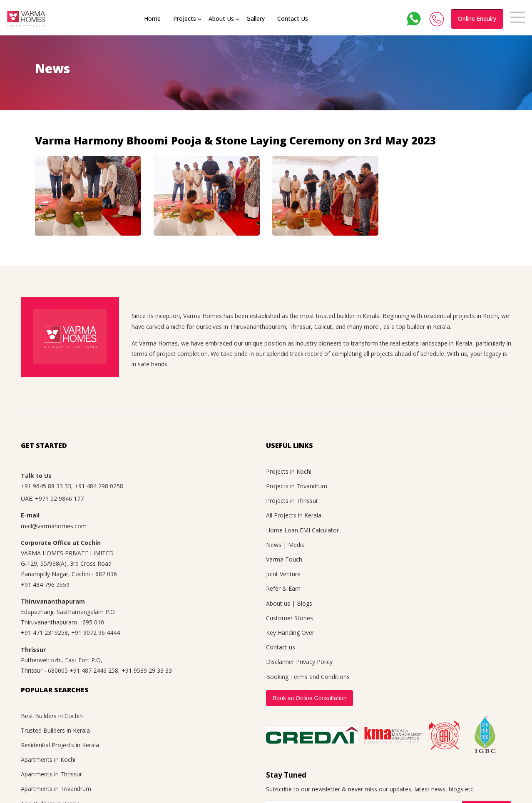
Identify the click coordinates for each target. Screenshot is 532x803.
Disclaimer (280, 662)
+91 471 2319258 (44, 633)
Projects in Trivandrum (297, 486)
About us (278, 603)
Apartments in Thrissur (51, 774)
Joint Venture (283, 574)
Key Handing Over (290, 633)
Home (153, 19)
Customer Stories (290, 618)
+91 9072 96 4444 (96, 633)
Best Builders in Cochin (52, 716)
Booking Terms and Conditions (308, 677)
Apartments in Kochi (48, 759)
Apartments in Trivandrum (56, 789)
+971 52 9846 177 (59, 498)
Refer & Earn (283, 588)
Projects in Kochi (289, 471)
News (274, 545)
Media (296, 545)
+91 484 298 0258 (99, 486)
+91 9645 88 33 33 (46, 486)
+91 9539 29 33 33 (147, 670)
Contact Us (293, 19)
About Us (222, 19)
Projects (185, 19)
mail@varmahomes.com (54, 526)
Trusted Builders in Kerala (55, 730)
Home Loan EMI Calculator (302, 530)
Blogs (305, 603)
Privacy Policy (314, 662)
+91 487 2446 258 (94, 670)
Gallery (256, 19)
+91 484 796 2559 (45, 585)
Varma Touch (284, 559)
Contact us (281, 647)
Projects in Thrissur (292, 501)
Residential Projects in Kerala (60, 745)
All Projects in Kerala (294, 515)
